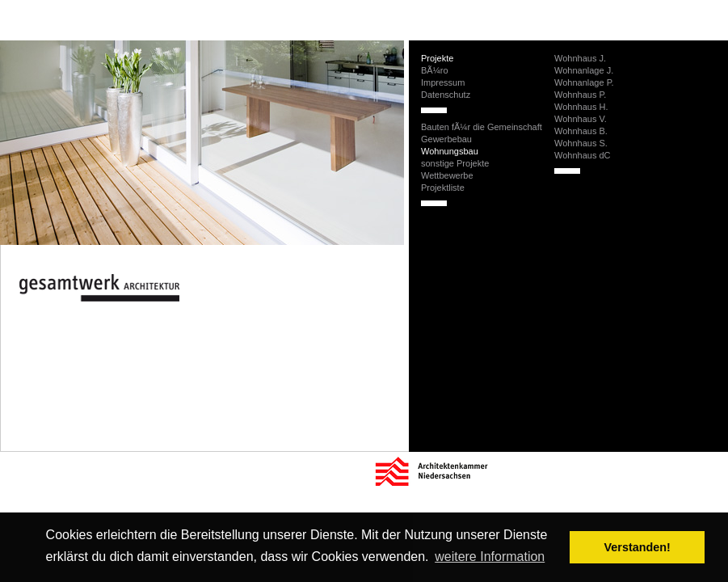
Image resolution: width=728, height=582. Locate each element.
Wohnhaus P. (580, 95)
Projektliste (443, 188)
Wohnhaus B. (581, 131)
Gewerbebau (446, 139)
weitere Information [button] (490, 557)
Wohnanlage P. (584, 82)
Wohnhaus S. (581, 143)
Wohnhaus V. (581, 119)
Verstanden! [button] (638, 547)
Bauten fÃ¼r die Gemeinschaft (482, 127)
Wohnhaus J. (580, 58)
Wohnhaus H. (581, 107)
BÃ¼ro (435, 70)
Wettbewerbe (447, 175)
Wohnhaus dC (583, 155)
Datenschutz (446, 95)
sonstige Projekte (455, 163)
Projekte (437, 58)
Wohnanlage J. (584, 70)
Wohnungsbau (450, 151)
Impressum (443, 82)
